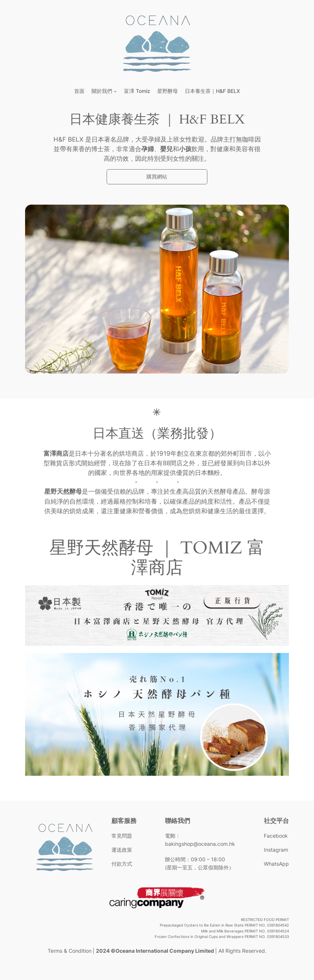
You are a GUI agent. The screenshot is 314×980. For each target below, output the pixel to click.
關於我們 (102, 91)
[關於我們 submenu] (115, 91)
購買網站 (157, 176)
